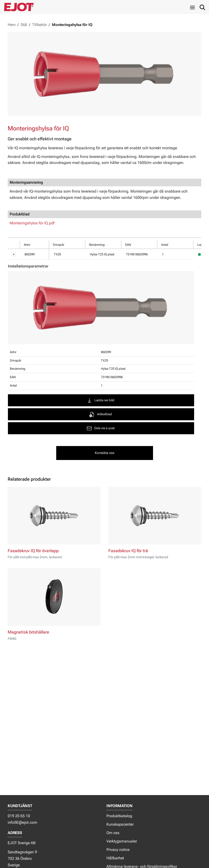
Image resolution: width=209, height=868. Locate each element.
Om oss (113, 833)
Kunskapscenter (120, 824)
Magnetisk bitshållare (28, 632)
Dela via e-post (102, 428)
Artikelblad (102, 414)
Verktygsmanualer (122, 841)
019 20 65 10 (19, 816)
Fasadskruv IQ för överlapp (33, 551)
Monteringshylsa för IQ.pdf (32, 223)
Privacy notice (118, 850)
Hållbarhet (115, 858)
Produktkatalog (119, 816)
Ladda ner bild (102, 400)
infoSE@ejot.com (22, 822)
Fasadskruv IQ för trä (128, 551)
